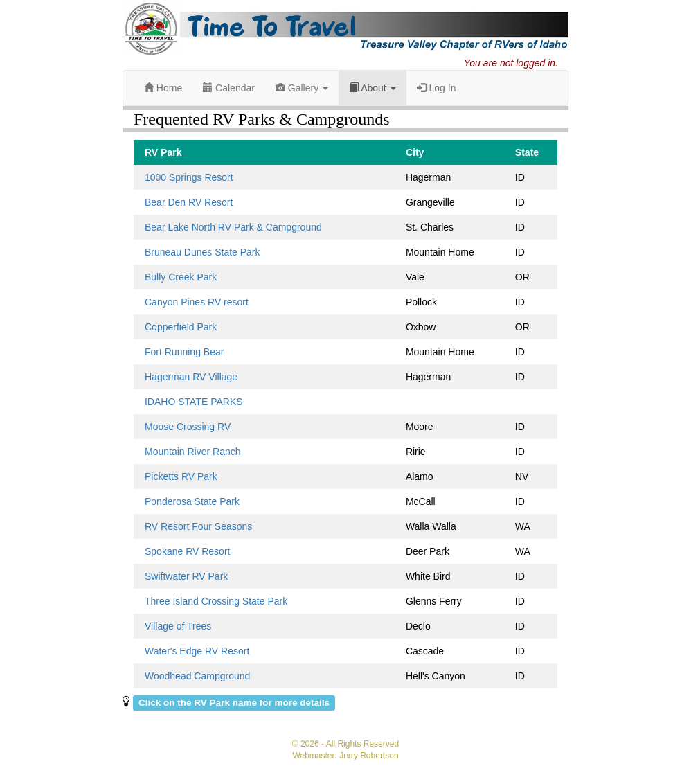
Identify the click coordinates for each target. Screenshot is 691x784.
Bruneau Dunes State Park (203, 252)
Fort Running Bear (184, 352)
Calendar (229, 88)
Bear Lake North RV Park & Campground (233, 227)
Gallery (302, 88)
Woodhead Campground (197, 676)
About (373, 88)
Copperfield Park (181, 327)
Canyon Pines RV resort (197, 302)
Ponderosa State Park (192, 501)
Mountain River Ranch (193, 452)
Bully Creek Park (181, 277)
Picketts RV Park (181, 476)
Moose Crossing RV (188, 427)
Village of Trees (178, 626)
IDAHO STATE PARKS (194, 402)
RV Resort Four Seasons (198, 526)
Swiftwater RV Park (186, 576)
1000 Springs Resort (189, 177)
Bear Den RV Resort (189, 202)
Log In (437, 88)
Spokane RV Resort (187, 551)
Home (163, 88)
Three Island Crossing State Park (216, 601)
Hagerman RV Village (191, 377)
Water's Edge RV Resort (197, 651)
